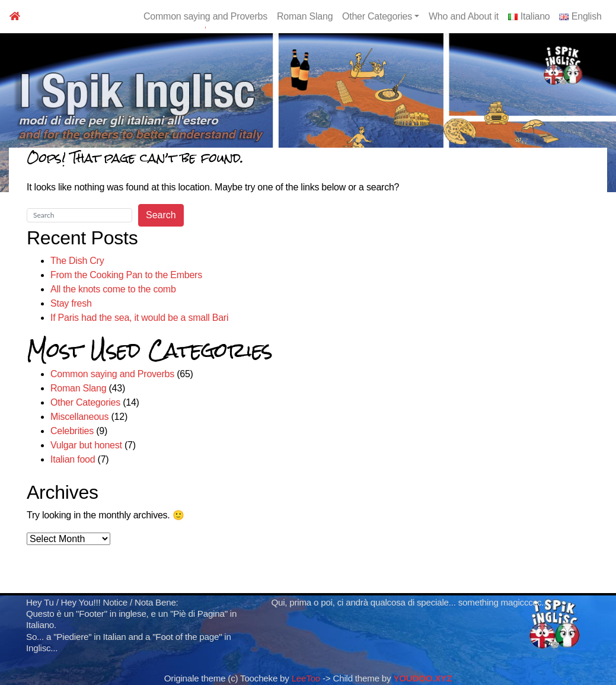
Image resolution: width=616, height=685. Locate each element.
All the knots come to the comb (113, 289)
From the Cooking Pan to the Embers (126, 275)
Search (161, 215)
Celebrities (72, 431)
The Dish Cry (77, 261)
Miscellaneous (79, 417)
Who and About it (464, 16)
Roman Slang (305, 16)
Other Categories (381, 16)
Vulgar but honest (86, 445)
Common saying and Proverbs (205, 16)
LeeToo (306, 678)
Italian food (73, 459)
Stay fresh (71, 303)
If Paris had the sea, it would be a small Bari (139, 318)
